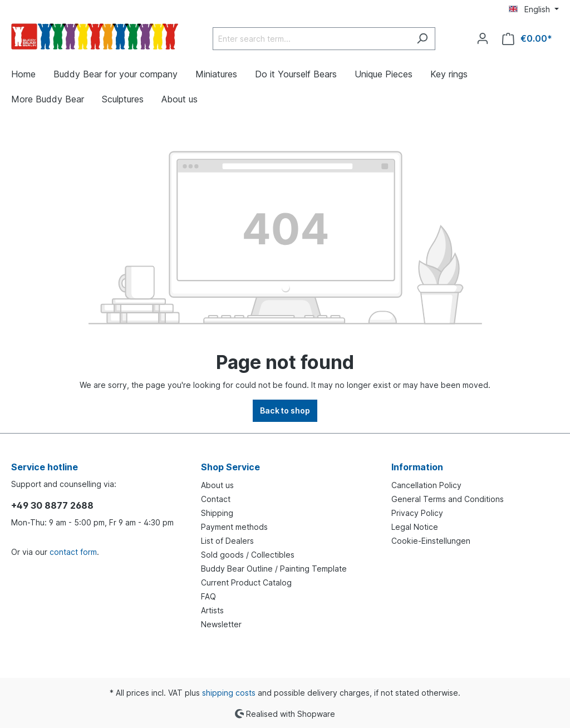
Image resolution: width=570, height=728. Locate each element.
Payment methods (234, 527)
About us (217, 485)
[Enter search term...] (311, 39)
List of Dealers (227, 541)
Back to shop (285, 410)
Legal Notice (415, 527)
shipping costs (229, 693)
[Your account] (483, 38)
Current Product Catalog (246, 582)
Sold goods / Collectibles (248, 555)
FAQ (208, 596)
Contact (216, 499)
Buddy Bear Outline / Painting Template (274, 569)
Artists (212, 610)
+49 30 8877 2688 (52, 505)
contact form (73, 552)
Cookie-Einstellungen (431, 541)
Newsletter (221, 624)
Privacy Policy (417, 513)
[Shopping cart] (527, 39)
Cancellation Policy (426, 485)
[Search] (422, 39)
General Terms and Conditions (448, 499)
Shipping (217, 513)
